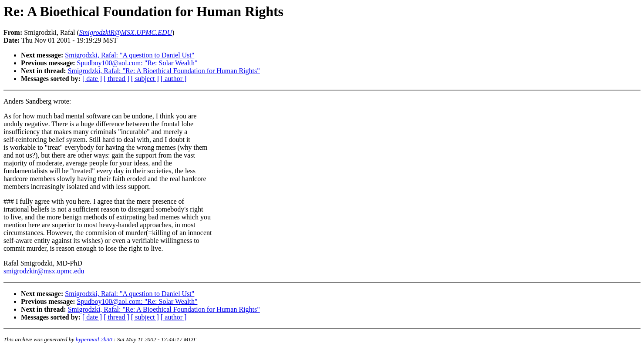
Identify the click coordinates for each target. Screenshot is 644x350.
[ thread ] (116, 79)
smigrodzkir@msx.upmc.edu (44, 271)
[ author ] (174, 79)
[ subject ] (145, 79)
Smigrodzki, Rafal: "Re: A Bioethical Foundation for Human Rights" (164, 71)
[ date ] (92, 79)
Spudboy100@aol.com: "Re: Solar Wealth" (137, 63)
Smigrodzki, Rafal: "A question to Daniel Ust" (130, 55)
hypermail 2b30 (94, 339)
